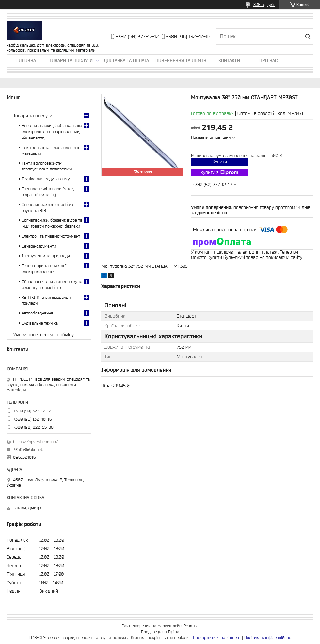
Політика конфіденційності (269, 638)
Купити (220, 162)
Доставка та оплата (126, 60)
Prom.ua (191, 626)
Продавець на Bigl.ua (160, 632)
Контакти (229, 60)
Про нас (268, 60)
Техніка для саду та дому (46, 179)
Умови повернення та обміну (44, 335)
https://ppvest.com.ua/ (36, 442)
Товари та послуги (71, 60)
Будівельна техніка (40, 323)
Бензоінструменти (39, 246)
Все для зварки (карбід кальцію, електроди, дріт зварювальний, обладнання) (52, 131)
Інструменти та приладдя (46, 256)
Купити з (220, 173)
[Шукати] (308, 37)
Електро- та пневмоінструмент (51, 236)
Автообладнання (37, 313)
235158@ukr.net (28, 450)
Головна (26, 60)
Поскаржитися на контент (217, 638)
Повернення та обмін (181, 60)
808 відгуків (264, 4)
